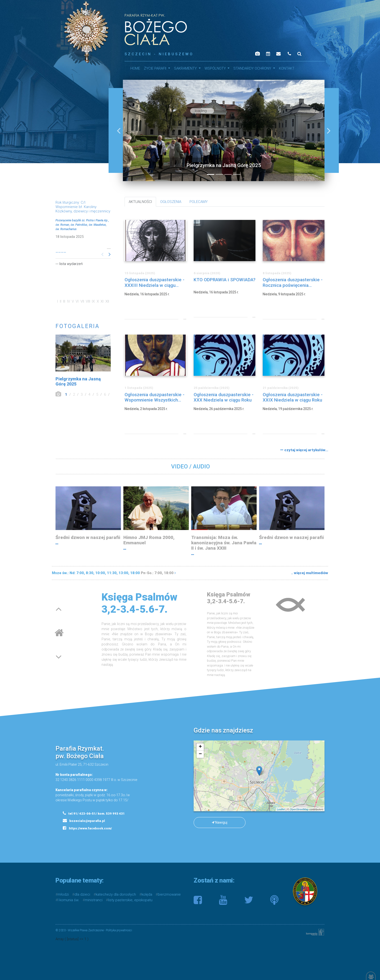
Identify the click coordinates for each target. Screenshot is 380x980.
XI (102, 301)
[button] (119, 130)
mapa (258, 776)
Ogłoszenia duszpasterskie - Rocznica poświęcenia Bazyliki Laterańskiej (293, 283)
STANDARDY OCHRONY (253, 68)
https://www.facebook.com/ (87, 828)
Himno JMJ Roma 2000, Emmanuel (149, 540)
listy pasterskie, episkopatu (130, 900)
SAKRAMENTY (186, 68)
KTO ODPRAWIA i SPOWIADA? (225, 280)
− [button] (200, 754)
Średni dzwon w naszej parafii (88, 537)
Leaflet (281, 809)
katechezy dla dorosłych (116, 894)
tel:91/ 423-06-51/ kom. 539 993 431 (94, 813)
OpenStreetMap (299, 809)
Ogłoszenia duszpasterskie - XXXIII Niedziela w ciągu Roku (154, 283)
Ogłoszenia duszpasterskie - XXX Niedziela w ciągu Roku (224, 398)
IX (93, 301)
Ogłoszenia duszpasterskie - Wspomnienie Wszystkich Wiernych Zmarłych (154, 398)
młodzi (63, 894)
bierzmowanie (169, 894)
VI (77, 301)
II (61, 301)
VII (82, 301)
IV (69, 301)
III (64, 301)
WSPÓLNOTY (216, 68)
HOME (135, 68)
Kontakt (287, 68)
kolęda (147, 894)
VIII (88, 301)
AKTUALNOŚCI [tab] (140, 202)
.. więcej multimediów (310, 573)
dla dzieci (82, 894)
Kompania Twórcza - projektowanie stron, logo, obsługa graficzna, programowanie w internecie (314, 932)
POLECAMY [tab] (199, 202)
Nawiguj (220, 822)
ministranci (94, 900)
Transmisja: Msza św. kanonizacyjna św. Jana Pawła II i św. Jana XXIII (224, 543)
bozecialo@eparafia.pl (84, 820)
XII (107, 301)
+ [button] (200, 747)
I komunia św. (68, 900)
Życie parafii (156, 68)
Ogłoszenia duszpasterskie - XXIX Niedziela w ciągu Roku (293, 398)
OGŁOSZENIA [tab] (171, 202)
